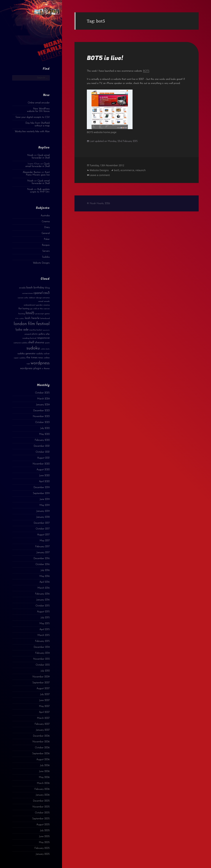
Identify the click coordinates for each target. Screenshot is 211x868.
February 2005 (42, 848)
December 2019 (42, 487)
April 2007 (44, 712)
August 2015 (43, 612)
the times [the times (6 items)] (32, 358)
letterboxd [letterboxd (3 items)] (45, 318)
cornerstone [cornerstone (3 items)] (27, 293)
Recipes (46, 245)
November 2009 (41, 677)
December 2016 (42, 558)
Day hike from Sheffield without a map (38, 124)
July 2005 (45, 831)
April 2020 (44, 482)
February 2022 (42, 440)
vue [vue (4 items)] (28, 364)
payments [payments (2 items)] (46, 330)
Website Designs (41, 263)
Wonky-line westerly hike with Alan (32, 132)
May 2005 (44, 842)
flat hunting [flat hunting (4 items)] (24, 309)
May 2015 (45, 624)
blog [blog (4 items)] (47, 288)
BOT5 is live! (105, 58)
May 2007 (44, 706)
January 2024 (43, 405)
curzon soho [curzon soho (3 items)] (23, 298)
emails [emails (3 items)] (47, 301)
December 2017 (42, 523)
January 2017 (43, 553)
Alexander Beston (32, 172)
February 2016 (42, 594)
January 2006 (43, 795)
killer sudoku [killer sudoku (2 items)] (20, 319)
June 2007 (44, 700)
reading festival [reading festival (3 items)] (29, 338)
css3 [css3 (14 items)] (47, 293)
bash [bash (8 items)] (30, 288)
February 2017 (42, 547)
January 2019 (43, 511)
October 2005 (42, 813)
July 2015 (45, 618)
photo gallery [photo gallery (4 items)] (38, 334)
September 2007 (41, 683)
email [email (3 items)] (41, 301)
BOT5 (146, 71)
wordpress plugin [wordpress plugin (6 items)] (31, 368)
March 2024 (43, 399)
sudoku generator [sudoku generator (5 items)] (27, 354)
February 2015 (42, 641)
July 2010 (45, 671)
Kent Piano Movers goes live (38, 174)
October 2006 (42, 748)
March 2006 (43, 783)
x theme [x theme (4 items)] (46, 369)
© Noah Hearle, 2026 (98, 204)
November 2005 (41, 807)
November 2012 (41, 659)
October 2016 (43, 564)
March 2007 (43, 718)
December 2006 (41, 736)
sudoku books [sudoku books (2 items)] (45, 349)
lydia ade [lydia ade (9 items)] (22, 330)
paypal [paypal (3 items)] (28, 334)
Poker (47, 239)
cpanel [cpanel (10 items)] (38, 293)
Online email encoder (39, 103)
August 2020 (43, 470)
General (46, 233)
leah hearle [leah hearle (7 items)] (32, 318)
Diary (47, 227)
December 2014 (42, 647)
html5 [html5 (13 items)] (30, 313)
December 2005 (41, 801)
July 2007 (45, 694)
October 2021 (43, 452)
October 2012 (43, 665)
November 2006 (41, 742)
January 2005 (43, 854)
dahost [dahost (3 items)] (32, 298)
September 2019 (41, 493)
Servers (46, 251)
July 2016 (45, 570)
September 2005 (41, 819)
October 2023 (42, 422)
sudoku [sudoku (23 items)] (33, 348)
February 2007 (42, 724)
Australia (45, 216)
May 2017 (45, 541)
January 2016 (43, 600)
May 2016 (45, 576)
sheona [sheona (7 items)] (39, 343)
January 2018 (43, 517)
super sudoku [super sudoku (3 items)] (20, 358)
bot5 (117, 170)
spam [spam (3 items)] (47, 343)
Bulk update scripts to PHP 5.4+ (40, 191)
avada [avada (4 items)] (22, 288)
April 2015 (45, 630)
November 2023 (41, 416)
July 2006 (45, 765)
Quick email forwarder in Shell (41, 157)
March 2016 (44, 588)
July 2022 (45, 428)
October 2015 (43, 606)
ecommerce (127, 170)
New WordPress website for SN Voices (38, 110)
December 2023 (41, 411)
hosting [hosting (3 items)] (22, 314)
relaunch (141, 170)
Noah (30, 155)
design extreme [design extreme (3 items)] (43, 298)
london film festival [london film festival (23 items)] (32, 324)
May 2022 (44, 434)
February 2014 (42, 653)
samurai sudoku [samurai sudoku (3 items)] (21, 343)
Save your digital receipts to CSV (33, 117)
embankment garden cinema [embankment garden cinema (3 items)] (37, 305)
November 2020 (41, 464)
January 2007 (43, 730)
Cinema (46, 222)
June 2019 (45, 499)
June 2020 (44, 476)
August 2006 (43, 760)
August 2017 (43, 535)
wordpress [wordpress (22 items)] (40, 363)
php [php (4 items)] (48, 334)
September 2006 (41, 754)
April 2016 (45, 582)
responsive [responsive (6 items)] (43, 338)
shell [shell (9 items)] (31, 342)
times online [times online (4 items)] (44, 358)
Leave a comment (100, 175)
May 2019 (45, 505)
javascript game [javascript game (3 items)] (42, 314)
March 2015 (44, 635)
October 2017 (43, 529)
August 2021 (43, 458)
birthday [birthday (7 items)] (39, 288)
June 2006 (44, 771)
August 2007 (43, 689)
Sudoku (46, 257)
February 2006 (42, 789)
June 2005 (44, 837)
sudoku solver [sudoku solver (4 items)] (43, 354)
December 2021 (42, 446)
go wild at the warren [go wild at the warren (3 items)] (40, 309)
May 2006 (44, 777)
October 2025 (42, 393)
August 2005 (43, 825)
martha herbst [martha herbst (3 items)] (36, 330)
